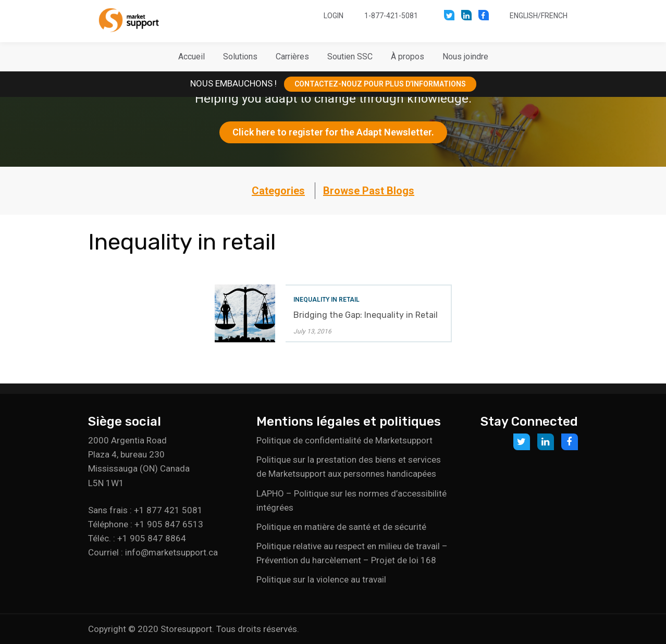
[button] (240, 57)
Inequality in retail (326, 300)
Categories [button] (278, 191)
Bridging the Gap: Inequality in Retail (366, 315)
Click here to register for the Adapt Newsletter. (333, 132)
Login (334, 16)
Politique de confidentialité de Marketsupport (344, 440)
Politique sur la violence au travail (321, 579)
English (524, 16)
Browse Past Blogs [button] (369, 191)
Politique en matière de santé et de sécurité (341, 527)
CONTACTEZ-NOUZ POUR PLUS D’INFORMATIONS (380, 84)
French (554, 16)
